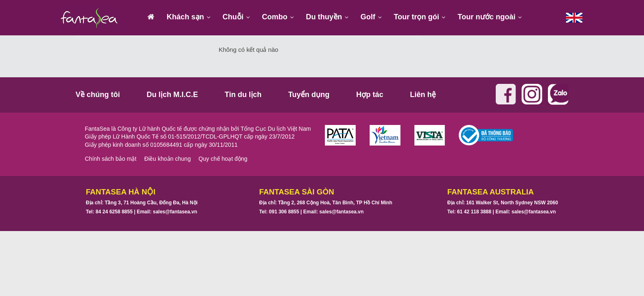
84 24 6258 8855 (114, 212)
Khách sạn (185, 17)
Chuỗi (233, 17)
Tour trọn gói (417, 17)
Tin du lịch (243, 95)
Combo (275, 17)
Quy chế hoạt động (223, 159)
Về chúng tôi (98, 95)
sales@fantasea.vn (175, 212)
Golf (368, 17)
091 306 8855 (284, 212)
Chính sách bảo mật (111, 159)
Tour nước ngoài (486, 17)
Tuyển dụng (309, 95)
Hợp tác (370, 95)
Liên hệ (423, 95)
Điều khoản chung (167, 159)
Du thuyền (324, 17)
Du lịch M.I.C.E (172, 95)
